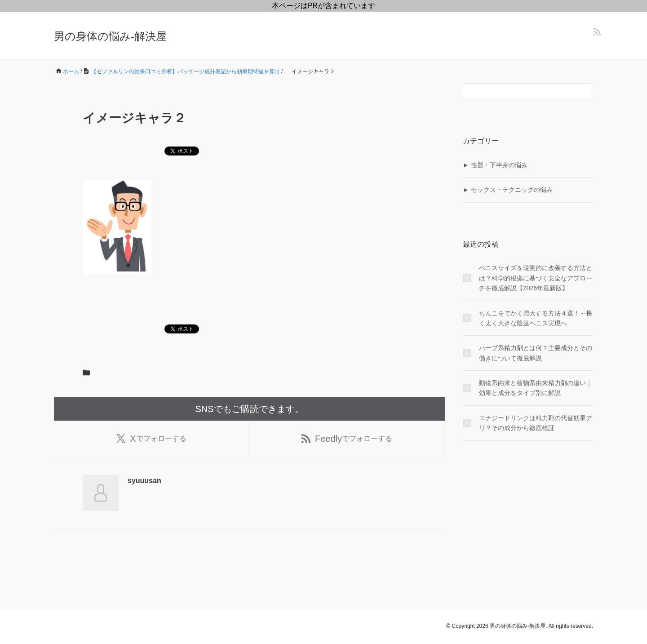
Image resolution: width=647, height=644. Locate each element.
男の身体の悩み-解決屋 (110, 36)
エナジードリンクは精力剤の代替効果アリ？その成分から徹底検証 (536, 423)
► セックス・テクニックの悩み (508, 190)
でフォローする (151, 439)
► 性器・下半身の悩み (495, 165)
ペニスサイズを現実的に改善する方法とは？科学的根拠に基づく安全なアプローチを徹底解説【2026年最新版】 (536, 278)
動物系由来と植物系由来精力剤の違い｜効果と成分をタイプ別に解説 (536, 388)
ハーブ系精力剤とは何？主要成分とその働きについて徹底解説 (536, 353)
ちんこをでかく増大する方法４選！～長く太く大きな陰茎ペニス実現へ (536, 318)
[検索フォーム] (519, 91)
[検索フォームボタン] (585, 91)
